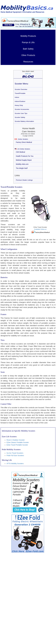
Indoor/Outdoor (20, 101)
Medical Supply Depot (24, 160)
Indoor (17, 97)
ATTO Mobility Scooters (15, 464)
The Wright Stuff (22, 168)
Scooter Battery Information (24, 121)
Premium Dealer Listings (24, 180)
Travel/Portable (20, 93)
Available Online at (40, 231)
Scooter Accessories (22, 109)
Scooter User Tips (21, 113)
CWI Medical (20, 152)
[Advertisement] (24, 582)
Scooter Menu (21, 84)
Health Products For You (25, 156)
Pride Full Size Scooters (15, 455)
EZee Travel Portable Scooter (17, 445)
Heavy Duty (19, 105)
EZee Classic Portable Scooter (18, 442)
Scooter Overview (21, 89)
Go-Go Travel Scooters (15, 453)
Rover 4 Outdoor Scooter (16, 440)
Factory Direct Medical (24, 142)
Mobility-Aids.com (22, 164)
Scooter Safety (20, 117)
